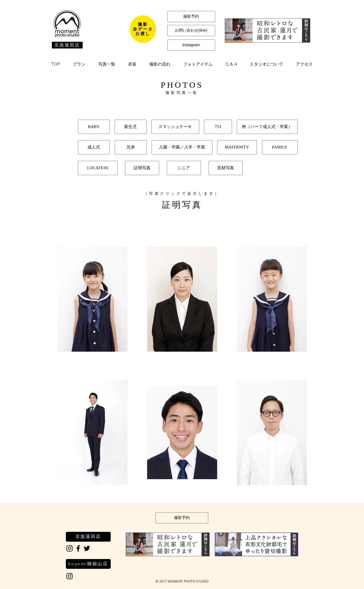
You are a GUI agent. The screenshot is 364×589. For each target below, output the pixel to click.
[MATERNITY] (237, 147)
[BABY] (94, 127)
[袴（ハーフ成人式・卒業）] (267, 127)
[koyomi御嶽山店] (88, 564)
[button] (79, 64)
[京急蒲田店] (67, 45)
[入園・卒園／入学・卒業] (182, 147)
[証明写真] (142, 168)
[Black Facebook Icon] (78, 548)
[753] (218, 127)
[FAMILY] (280, 147)
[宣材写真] (226, 168)
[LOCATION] (98, 168)
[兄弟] (131, 147)
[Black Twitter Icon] (87, 548)
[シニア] (184, 168)
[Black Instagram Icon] (69, 548)
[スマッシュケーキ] (175, 127)
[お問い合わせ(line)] (191, 31)
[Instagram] (191, 45)
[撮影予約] (191, 17)
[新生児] (131, 127)
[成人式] (94, 147)
